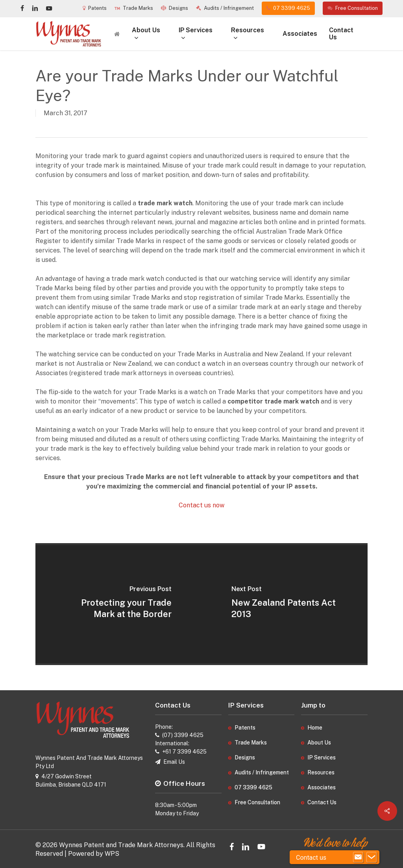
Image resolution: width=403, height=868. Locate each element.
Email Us (174, 762)
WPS (112, 854)
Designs (245, 757)
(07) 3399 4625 (183, 735)
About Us (319, 743)
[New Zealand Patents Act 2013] (285, 604)
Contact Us (322, 802)
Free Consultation (257, 802)
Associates (322, 787)
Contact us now (201, 505)
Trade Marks (251, 743)
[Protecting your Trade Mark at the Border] (118, 604)
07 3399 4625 (253, 787)
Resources (321, 772)
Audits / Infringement (262, 772)
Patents (245, 728)
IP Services (322, 757)
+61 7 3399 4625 (184, 752)
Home (315, 728)
